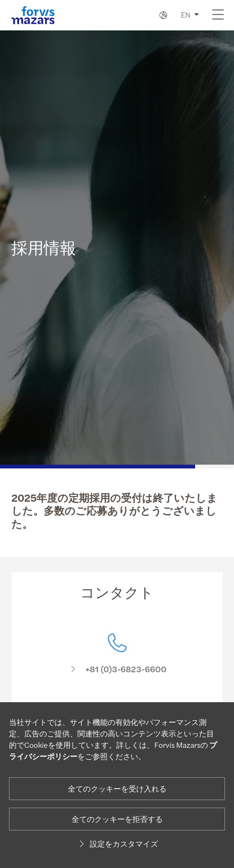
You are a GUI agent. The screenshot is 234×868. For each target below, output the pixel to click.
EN (186, 14)
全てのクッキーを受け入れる (117, 788)
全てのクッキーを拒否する (117, 819)
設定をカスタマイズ (117, 844)
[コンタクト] (117, 661)
